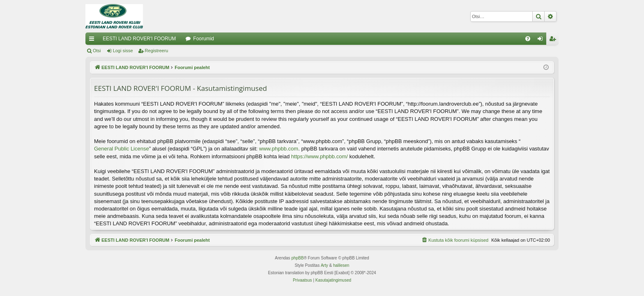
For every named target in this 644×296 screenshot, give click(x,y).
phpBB (297, 258)
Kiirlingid (93, 40)
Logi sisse (123, 51)
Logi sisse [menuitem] (542, 40)
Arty (324, 265)
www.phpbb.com (279, 149)
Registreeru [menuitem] (554, 40)
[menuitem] (528, 39)
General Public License (122, 149)
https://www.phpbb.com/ (320, 156)
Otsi (97, 51)
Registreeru (157, 51)
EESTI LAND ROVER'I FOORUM (139, 39)
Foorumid (204, 39)
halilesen (341, 265)
